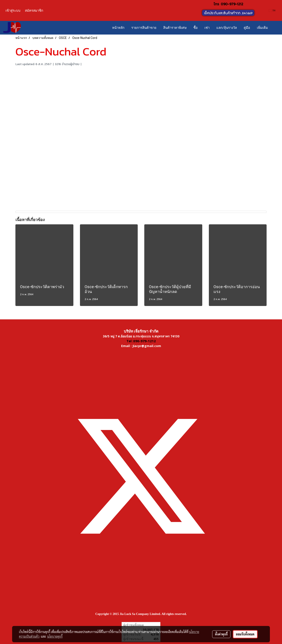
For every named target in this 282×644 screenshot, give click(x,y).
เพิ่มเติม (262, 28)
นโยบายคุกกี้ (55, 636)
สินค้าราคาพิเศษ (175, 28)
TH (272, 10)
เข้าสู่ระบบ (13, 11)
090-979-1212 (232, 4)
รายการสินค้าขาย (144, 28)
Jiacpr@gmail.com (147, 346)
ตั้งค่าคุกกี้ (221, 634)
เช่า (207, 28)
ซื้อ (196, 28)
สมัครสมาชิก (34, 11)
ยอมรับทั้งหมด (245, 634)
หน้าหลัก (118, 28)
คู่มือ (247, 28)
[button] (275, 28)
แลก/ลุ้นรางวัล (227, 28)
